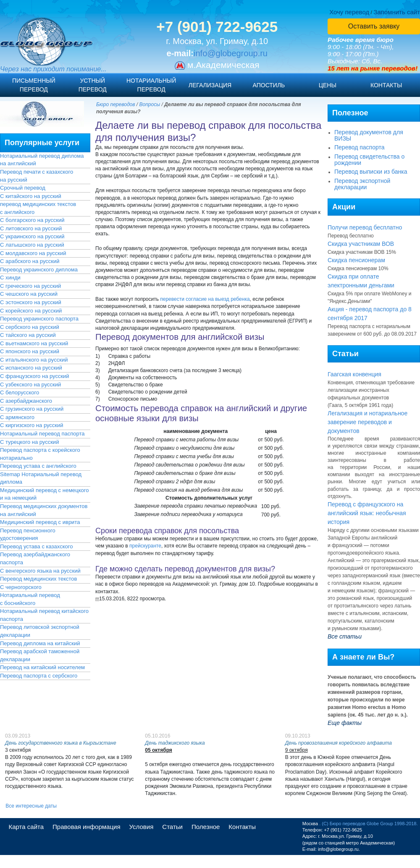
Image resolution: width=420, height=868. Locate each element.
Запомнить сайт (397, 12)
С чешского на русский (29, 294)
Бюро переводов (115, 104)
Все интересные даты (31, 806)
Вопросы (150, 104)
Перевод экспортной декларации (362, 184)
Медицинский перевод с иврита (40, 522)
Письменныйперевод (34, 85)
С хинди (10, 278)
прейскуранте (145, 546)
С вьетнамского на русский (34, 343)
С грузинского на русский (32, 409)
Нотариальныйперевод (151, 85)
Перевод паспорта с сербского (39, 676)
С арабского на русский (30, 261)
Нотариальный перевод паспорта (42, 434)
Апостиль (269, 85)
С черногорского (21, 587)
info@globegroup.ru (231, 53)
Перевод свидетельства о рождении (369, 160)
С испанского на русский (31, 368)
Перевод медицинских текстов (38, 579)
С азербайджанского (26, 401)
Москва (310, 824)
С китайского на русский (31, 196)
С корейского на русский (31, 311)
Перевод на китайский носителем (42, 667)
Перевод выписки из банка (371, 172)
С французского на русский (35, 376)
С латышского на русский (32, 245)
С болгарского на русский (32, 220)
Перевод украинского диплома (39, 270)
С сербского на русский (30, 327)
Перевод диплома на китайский (40, 643)
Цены (328, 85)
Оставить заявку (374, 26)
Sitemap (10, 474)
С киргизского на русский (32, 425)
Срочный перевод (23, 188)
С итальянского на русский (34, 360)
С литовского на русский (31, 228)
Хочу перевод (349, 12)
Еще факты (345, 723)
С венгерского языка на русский (40, 571)
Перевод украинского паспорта (39, 319)
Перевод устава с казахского (36, 546)
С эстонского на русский (31, 302)
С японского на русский (30, 351)
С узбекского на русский (30, 384)
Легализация (210, 85)
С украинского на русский (32, 236)
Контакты (386, 85)
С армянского (17, 417)
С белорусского (20, 392)
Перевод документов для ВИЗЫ (369, 135)
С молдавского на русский (33, 253)
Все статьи (345, 636)
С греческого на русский (30, 286)
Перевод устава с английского (38, 466)
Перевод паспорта (360, 147)
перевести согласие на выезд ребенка (205, 299)
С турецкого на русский (29, 442)
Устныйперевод (93, 85)
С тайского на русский (28, 335)
